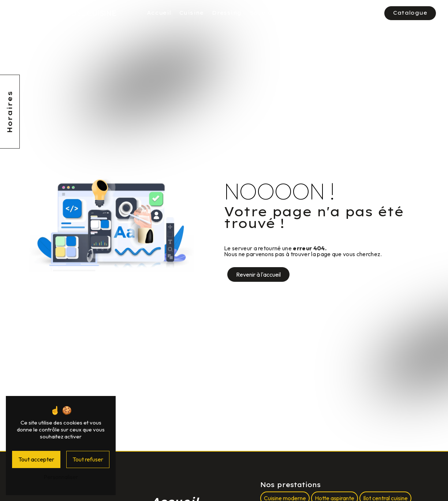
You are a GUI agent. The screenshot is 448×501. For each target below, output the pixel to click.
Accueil (159, 13)
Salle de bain (271, 13)
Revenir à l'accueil (258, 274)
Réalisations (322, 13)
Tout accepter (36, 459)
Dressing (227, 13)
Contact (364, 13)
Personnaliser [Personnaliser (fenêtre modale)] (61, 477)
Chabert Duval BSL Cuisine (62, 13)
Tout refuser (88, 459)
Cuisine (192, 13)
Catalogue (410, 13)
